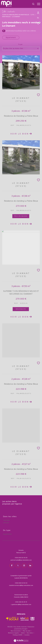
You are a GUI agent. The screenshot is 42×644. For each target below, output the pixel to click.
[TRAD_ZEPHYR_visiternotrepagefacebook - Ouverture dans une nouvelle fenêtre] (12, 565)
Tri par (20, 44)
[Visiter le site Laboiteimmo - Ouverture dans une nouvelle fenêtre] (21, 639)
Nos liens (30, 633)
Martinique (6, 17)
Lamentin (6, 523)
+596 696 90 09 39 (21, 558)
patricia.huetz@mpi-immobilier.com (21, 560)
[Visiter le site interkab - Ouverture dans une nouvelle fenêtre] (25, 619)
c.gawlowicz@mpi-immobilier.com (21, 605)
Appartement (11, 38)
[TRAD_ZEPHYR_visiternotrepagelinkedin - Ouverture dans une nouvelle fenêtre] (30, 565)
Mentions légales (14, 633)
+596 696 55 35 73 (21, 602)
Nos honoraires (16, 631)
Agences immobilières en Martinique (16, 15)
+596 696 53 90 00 (21, 583)
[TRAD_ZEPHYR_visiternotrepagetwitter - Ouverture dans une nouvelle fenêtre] (18, 565)
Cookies (27, 635)
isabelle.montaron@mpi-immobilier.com (21, 585)
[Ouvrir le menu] (39, 4)
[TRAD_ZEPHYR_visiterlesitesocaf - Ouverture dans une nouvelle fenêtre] (12, 619)
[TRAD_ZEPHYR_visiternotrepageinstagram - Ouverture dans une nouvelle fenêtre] (24, 565)
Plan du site (27, 631)
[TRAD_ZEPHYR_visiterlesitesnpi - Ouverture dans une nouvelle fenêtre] (32, 619)
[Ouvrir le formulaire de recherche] (33, 4)
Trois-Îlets (6, 520)
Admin (23, 633)
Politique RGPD (18, 635)
